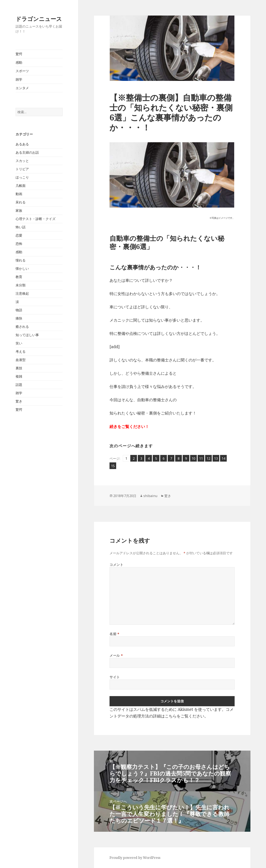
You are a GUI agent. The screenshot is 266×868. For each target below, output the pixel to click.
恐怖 (19, 244)
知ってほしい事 (27, 335)
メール (116, 655)
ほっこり (22, 177)
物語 (19, 310)
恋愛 (19, 235)
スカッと (22, 161)
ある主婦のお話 (27, 152)
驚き (19, 401)
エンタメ (22, 88)
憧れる (21, 260)
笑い (19, 343)
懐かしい (22, 269)
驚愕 (19, 54)
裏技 (19, 368)
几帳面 (21, 186)
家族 (19, 210)
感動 (19, 62)
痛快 (19, 318)
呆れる (21, 202)
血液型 (21, 360)
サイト (115, 677)
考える (21, 351)
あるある (22, 144)
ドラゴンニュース (39, 19)
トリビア (22, 169)
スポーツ (22, 71)
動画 (19, 194)
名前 (115, 634)
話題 (19, 385)
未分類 (21, 285)
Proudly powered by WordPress (135, 858)
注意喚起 (22, 293)
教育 (19, 277)
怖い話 (21, 227)
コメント (116, 565)
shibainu (150, 496)
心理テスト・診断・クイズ (36, 219)
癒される (22, 327)
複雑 (19, 376)
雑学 (19, 79)
